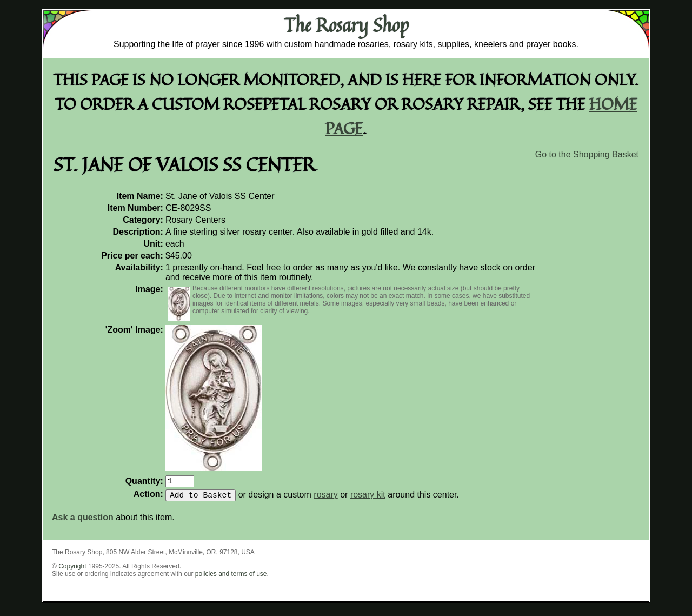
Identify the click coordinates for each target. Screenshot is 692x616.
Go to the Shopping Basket (587, 154)
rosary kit (368, 499)
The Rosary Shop (346, 25)
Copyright (72, 571)
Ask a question (83, 522)
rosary (325, 499)
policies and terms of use (231, 578)
